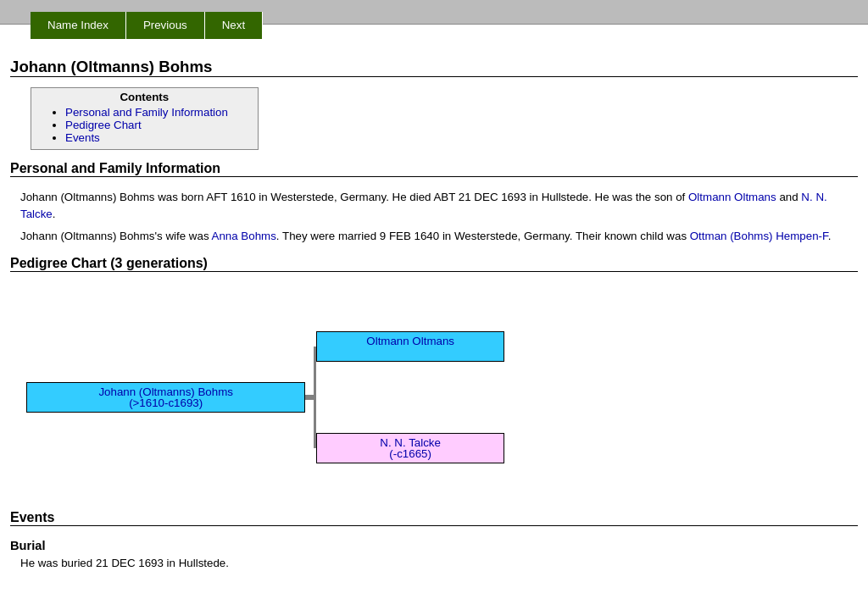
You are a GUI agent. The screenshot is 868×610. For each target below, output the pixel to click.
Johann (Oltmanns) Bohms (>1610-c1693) (166, 397)
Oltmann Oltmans (732, 197)
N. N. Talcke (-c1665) (410, 448)
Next (234, 25)
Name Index (78, 25)
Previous (165, 25)
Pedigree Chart (103, 125)
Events (83, 138)
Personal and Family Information (147, 112)
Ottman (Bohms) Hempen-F (759, 236)
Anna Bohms (244, 236)
